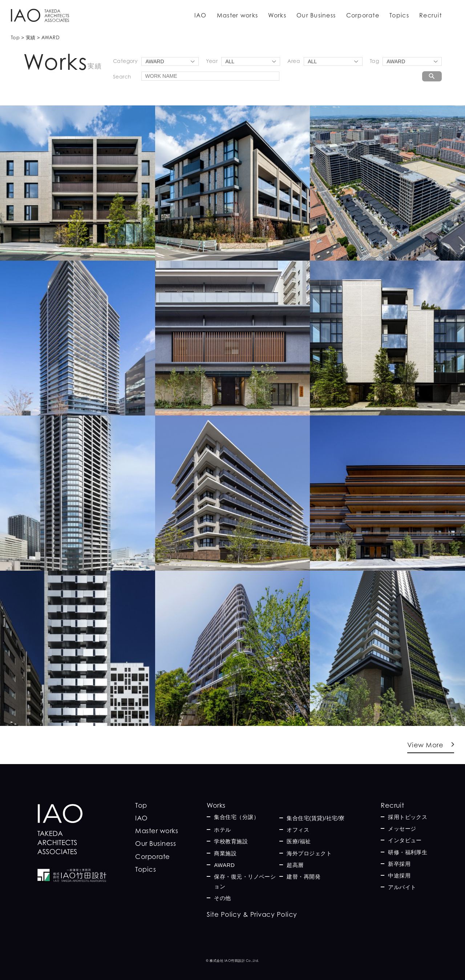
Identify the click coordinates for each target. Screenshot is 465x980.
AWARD (224, 865)
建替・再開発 (304, 877)
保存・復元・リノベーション (245, 881)
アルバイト (402, 887)
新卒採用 (399, 864)
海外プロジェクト (309, 853)
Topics (399, 15)
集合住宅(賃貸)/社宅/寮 (316, 818)
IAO (201, 15)
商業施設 (225, 853)
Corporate (363, 15)
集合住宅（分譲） (236, 817)
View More (425, 745)
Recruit (430, 15)
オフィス (298, 830)
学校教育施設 (231, 841)
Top (141, 805)
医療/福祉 (299, 841)
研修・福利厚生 (408, 852)
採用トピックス (408, 817)
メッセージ (402, 829)
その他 (222, 898)
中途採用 (399, 875)
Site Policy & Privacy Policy (252, 914)
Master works (237, 15)
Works (277, 15)
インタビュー (405, 840)
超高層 (295, 865)
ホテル (222, 830)
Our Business (316, 15)
